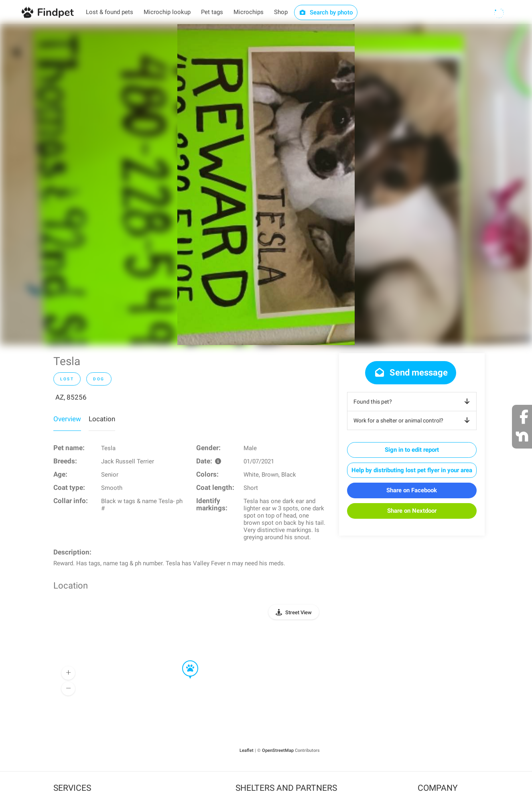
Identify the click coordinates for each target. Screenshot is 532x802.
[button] (185, 661)
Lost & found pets (110, 12)
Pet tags (212, 12)
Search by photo (326, 12)
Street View (298, 612)
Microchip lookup (167, 12)
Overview (67, 419)
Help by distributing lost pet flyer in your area (412, 470)
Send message (411, 373)
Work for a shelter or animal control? (413, 420)
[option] (266, 185)
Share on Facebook (412, 490)
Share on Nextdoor (412, 511)
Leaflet (247, 750)
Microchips (249, 12)
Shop (281, 12)
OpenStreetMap (278, 750)
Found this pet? (413, 402)
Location (102, 419)
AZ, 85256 (71, 397)
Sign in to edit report (412, 450)
